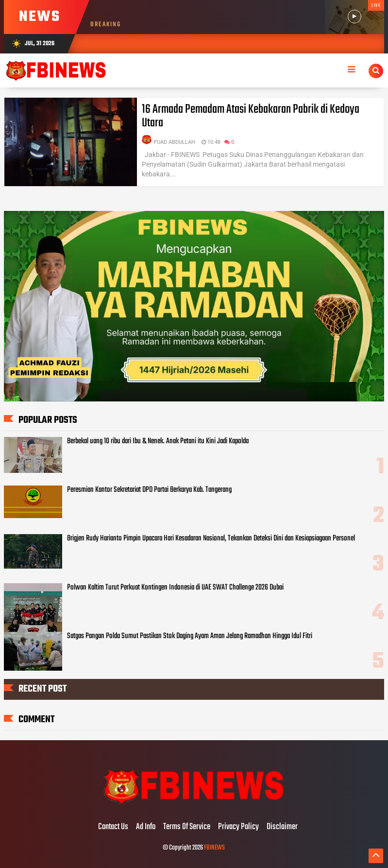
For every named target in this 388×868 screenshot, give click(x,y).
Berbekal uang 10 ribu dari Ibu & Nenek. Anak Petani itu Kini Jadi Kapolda (158, 441)
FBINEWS (214, 848)
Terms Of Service (187, 827)
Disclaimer (282, 827)
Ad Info (146, 827)
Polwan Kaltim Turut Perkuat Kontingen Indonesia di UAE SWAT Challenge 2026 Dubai (175, 588)
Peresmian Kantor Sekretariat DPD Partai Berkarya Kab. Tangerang (149, 490)
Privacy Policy (238, 827)
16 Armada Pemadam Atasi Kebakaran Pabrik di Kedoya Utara (251, 116)
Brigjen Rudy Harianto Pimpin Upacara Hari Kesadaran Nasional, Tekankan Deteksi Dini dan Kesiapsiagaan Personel (211, 538)
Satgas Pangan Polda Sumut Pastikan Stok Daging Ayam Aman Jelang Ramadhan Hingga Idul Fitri (190, 636)
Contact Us (113, 827)
